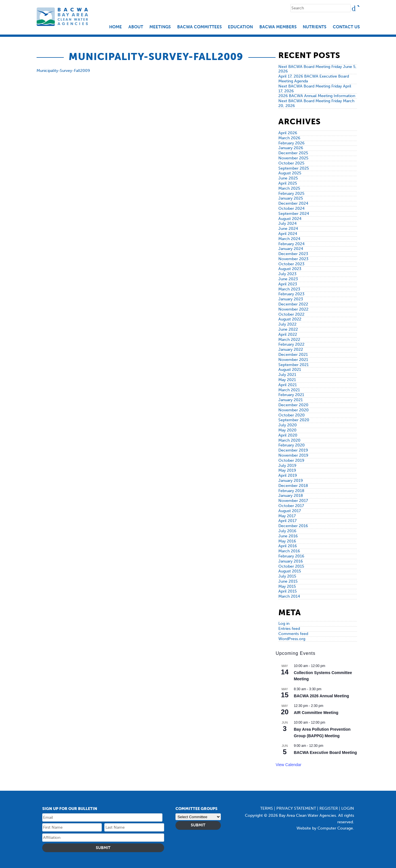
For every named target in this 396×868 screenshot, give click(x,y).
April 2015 (288, 591)
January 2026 (291, 148)
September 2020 (294, 420)
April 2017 (287, 521)
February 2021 (291, 395)
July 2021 (287, 375)
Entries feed (289, 629)
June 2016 (288, 536)
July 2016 (287, 531)
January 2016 (291, 561)
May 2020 (287, 430)
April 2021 (288, 385)
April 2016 (288, 546)
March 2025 (289, 188)
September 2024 (294, 214)
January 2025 (291, 198)
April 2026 (288, 133)
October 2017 (291, 506)
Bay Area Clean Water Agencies (63, 17)
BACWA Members (278, 27)
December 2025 (293, 153)
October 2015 (291, 566)
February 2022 (291, 344)
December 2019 (293, 450)
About (136, 27)
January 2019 (291, 481)
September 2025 (294, 168)
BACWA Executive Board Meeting (325, 752)
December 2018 (293, 486)
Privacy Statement (296, 808)
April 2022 (288, 334)
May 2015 (287, 586)
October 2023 (291, 264)
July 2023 (287, 274)
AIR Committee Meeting (316, 713)
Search (358, 6)
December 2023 (293, 254)
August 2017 (290, 511)
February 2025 (291, 194)
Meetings (160, 27)
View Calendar (288, 765)
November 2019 (293, 455)
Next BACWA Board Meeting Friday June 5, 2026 (317, 69)
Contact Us (346, 27)
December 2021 (293, 355)
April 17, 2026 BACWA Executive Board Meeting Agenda (314, 79)
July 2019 (287, 466)
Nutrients (315, 27)
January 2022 (291, 349)
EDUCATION (240, 27)
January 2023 (291, 299)
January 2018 (291, 496)
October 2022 (291, 314)
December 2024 (293, 203)
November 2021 (293, 360)
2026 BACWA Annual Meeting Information (317, 96)
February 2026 (291, 143)
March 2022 (289, 340)
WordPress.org (292, 639)
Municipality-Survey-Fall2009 (63, 71)
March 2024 (289, 239)
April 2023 (288, 284)
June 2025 (288, 178)
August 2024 (290, 219)
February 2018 (291, 491)
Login (348, 808)
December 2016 (293, 526)
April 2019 (288, 475)
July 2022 (287, 324)
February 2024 (291, 244)
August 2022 (290, 319)
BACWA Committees (199, 27)
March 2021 (289, 390)
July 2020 (288, 425)
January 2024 (291, 249)
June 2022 (288, 329)
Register (329, 808)
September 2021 (294, 365)
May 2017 (287, 516)
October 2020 (292, 415)
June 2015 (288, 581)
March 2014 (289, 596)
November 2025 (293, 158)
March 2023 (289, 289)
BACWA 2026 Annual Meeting (321, 696)
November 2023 (293, 259)
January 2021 (291, 400)
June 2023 (288, 279)
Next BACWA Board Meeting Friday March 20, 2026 (316, 103)
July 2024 (287, 224)
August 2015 (290, 571)
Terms (267, 808)
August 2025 (290, 173)
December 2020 (293, 405)
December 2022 (293, 304)
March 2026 (289, 138)
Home (116, 27)
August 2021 (290, 370)
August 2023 (290, 269)
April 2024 (288, 234)
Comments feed (293, 634)
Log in (284, 624)
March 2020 (289, 440)
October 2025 (291, 163)
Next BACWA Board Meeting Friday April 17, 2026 (315, 89)
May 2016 (287, 541)
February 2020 (292, 445)
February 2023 (291, 294)
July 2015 (287, 576)
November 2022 (293, 309)
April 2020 (288, 435)
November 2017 (293, 501)
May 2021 (287, 380)
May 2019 (287, 470)
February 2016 (291, 556)
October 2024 (291, 209)
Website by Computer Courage (325, 828)
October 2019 (291, 460)
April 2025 (288, 183)
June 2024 (288, 229)
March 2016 (289, 551)
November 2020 (294, 410)
